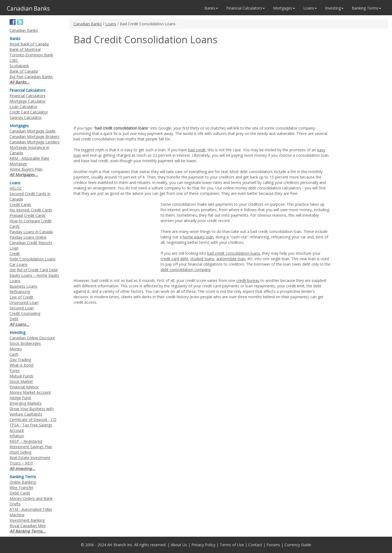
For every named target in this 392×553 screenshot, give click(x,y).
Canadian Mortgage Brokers (34, 136)
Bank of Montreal (25, 49)
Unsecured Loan (24, 302)
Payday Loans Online (28, 237)
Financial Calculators (27, 96)
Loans (111, 24)
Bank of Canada (24, 71)
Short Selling (20, 452)
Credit (15, 254)
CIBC (14, 60)
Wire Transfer (22, 488)
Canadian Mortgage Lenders (35, 142)
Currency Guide (298, 545)
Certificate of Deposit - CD (33, 420)
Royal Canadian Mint (28, 526)
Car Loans (19, 264)
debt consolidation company (186, 270)
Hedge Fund (20, 398)
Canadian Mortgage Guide (33, 131)
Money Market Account (30, 392)
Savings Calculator (26, 117)
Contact (255, 545)
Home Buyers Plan (26, 169)
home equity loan (198, 237)
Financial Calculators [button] (246, 8)
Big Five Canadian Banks (31, 77)
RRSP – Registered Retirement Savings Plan (31, 444)
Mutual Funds (22, 376)
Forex (15, 371)
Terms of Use (232, 545)
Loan (14, 248)
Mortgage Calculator (28, 101)
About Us (179, 545)
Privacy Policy (203, 545)
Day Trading (20, 360)
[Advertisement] (119, 86)
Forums (273, 545)
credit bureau (248, 280)
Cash (14, 354)
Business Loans (23, 286)
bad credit (197, 150)
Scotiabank (19, 66)
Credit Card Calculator (29, 112)
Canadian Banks (88, 24)
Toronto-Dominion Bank (31, 55)
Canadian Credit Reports (31, 243)
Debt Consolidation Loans (33, 259)
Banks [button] (211, 8)
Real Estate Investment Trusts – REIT (30, 460)
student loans (202, 259)
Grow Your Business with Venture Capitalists (32, 411)
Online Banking (23, 482)
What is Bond (21, 365)
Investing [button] (334, 8)
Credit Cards (20, 205)
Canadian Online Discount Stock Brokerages (32, 341)
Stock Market (21, 381)
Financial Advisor (24, 387)
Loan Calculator (23, 107)
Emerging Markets (26, 403)
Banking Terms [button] (366, 8)
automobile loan (231, 259)
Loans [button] (310, 8)
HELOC (16, 188)
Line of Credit (21, 297)
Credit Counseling (25, 313)
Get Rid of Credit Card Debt (34, 270)
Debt (14, 319)
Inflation (17, 436)
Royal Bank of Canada (29, 44)
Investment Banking (27, 520)
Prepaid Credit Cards (27, 215)
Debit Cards (20, 493)
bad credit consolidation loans (234, 253)
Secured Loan (22, 308)
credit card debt (174, 259)
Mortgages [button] (284, 8)
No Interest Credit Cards (31, 210)
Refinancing (20, 292)
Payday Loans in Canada (31, 232)
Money (16, 349)
